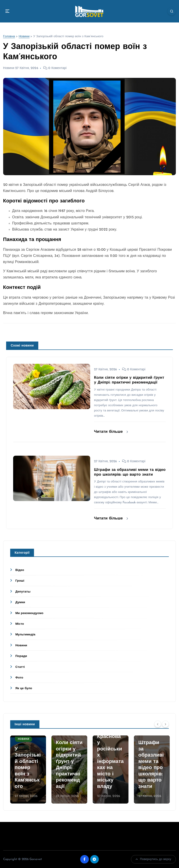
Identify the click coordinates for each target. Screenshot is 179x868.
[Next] (165, 724)
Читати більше (111, 432)
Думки (20, 602)
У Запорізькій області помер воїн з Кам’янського (28, 768)
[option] (28, 770)
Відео (20, 570)
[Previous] (158, 724)
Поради (21, 656)
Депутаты (23, 592)
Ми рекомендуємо (29, 613)
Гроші (20, 581)
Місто (20, 624)
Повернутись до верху (154, 859)
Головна (9, 36)
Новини (24, 36)
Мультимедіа (25, 635)
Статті (20, 667)
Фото (19, 678)
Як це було (24, 688)
